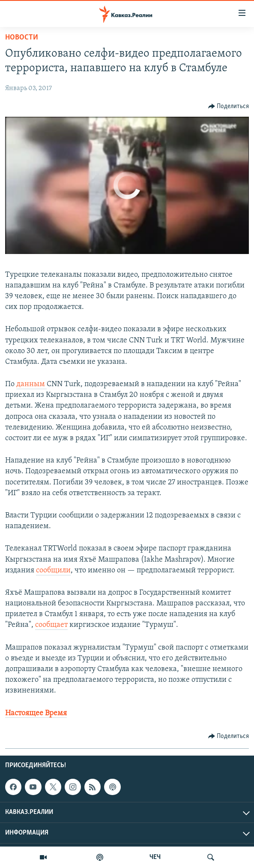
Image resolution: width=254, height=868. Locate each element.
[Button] (229, 106)
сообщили (53, 570)
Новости (22, 38)
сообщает (51, 625)
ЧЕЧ (155, 857)
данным (31, 384)
